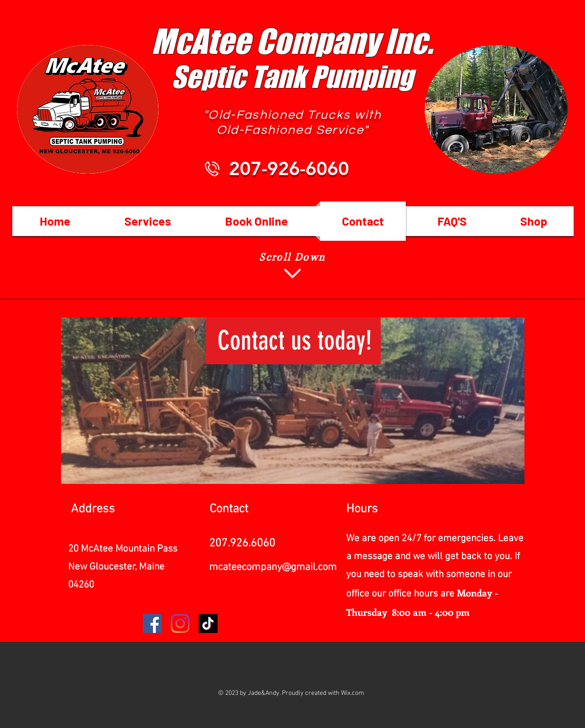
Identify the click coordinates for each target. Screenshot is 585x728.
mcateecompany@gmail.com (273, 567)
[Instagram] (180, 623)
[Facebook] (152, 623)
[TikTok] (208, 623)
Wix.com (353, 693)
